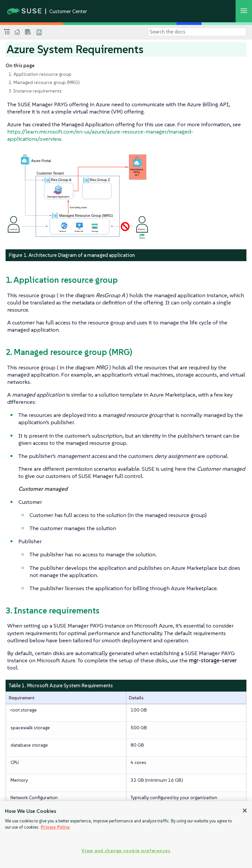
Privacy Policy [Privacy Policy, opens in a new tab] (55, 827)
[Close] (245, 811)
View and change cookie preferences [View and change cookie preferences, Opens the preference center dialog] (126, 851)
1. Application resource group (40, 74)
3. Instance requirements (35, 91)
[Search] (197, 32)
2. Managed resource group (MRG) (44, 82)
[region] (126, 835)
